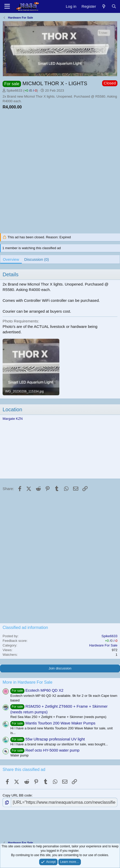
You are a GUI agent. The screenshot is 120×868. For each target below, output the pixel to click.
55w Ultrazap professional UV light (55, 739)
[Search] (114, 6)
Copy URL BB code (17, 795)
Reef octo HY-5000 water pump (52, 750)
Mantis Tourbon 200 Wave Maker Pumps (60, 723)
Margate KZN (13, 419)
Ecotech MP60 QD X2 (44, 690)
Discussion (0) (37, 259)
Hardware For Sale (103, 645)
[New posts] (104, 6)
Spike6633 (14, 90)
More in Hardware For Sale (27, 682)
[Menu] (7, 6)
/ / (31, 90)
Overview (11, 259)
